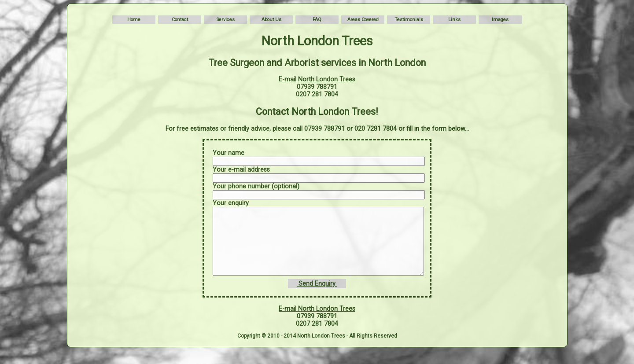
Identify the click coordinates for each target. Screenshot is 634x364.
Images (500, 20)
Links (454, 20)
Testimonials (409, 20)
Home (134, 20)
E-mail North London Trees (317, 79)
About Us (271, 20)
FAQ (317, 20)
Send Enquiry (317, 297)
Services (226, 20)
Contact (180, 20)
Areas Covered (363, 20)
